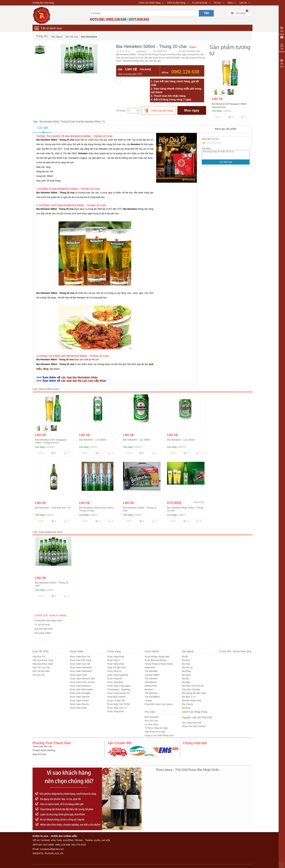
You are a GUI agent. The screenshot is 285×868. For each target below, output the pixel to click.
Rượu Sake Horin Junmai (82, 682)
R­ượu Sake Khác (78, 708)
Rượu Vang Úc (114, 671)
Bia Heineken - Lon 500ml (93, 440)
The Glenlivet (151, 679)
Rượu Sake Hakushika (81, 668)
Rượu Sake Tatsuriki (80, 697)
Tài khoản (282, 48)
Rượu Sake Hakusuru (81, 686)
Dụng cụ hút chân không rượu (159, 735)
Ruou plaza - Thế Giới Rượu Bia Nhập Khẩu (188, 770)
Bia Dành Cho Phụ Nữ (193, 686)
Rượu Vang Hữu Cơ (117, 708)
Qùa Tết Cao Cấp (41, 668)
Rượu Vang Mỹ (115, 679)
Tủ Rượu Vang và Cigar (156, 728)
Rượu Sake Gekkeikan (81, 671)
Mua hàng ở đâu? (43, 633)
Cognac (148, 701)
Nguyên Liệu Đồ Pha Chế (197, 717)
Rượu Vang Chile (116, 664)
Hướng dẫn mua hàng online (48, 620)
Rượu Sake (77, 651)
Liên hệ (243, 3)
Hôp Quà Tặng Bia (191, 689)
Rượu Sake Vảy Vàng (81, 660)
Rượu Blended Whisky (156, 660)
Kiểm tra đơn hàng (176, 3)
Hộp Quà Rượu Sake (43, 664)
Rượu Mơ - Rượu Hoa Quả (235, 651)
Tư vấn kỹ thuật (200, 3)
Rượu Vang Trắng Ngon (119, 686)
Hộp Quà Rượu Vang (43, 660)
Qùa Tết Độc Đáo (41, 671)
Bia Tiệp (186, 664)
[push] (158, 110)
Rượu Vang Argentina (118, 675)
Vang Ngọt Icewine (116, 697)
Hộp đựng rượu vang (155, 732)
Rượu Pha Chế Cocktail (194, 726)
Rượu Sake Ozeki (79, 675)
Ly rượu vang (151, 724)
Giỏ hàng (240, 13)
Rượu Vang (114, 651)
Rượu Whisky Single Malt (157, 657)
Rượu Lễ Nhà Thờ (116, 701)
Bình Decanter (152, 717)
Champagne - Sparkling (119, 689)
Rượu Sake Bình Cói (80, 657)
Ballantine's (150, 668)
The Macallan (151, 671)
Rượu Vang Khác (116, 711)
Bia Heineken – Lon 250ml (181, 440)
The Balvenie (151, 693)
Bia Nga (186, 682)
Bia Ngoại (188, 651)
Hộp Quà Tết (39, 657)
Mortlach (149, 689)
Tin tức (217, 3)
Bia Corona (188, 704)
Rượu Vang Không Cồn (119, 693)
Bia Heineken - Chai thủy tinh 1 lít (53, 508)
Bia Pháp (187, 671)
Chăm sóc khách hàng (150, 3)
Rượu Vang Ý (114, 660)
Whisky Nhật (151, 686)
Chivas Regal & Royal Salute (159, 664)
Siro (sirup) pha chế (192, 723)
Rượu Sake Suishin (79, 701)
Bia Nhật (186, 675)
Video (230, 3)
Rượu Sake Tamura (79, 704)
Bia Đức (186, 660)
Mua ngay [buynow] (192, 110)
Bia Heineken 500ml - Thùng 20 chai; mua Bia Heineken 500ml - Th (72, 122)
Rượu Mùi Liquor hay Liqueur (159, 704)
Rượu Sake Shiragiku (80, 693)
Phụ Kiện (150, 712)
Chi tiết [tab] (43, 128)
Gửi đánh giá (226, 162)
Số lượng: (121, 111)
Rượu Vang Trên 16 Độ (119, 704)
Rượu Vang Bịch (115, 682)
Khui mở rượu (151, 721)
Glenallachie (151, 682)
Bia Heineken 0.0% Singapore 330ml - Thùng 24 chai (51, 441)
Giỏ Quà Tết (39, 675)
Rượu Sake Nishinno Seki (83, 679)
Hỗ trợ (165, 73)
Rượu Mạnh (152, 651)
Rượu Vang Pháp (116, 657)
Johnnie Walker (152, 675)
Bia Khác (186, 708)
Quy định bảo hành (44, 629)
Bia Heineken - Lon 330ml (137, 440)
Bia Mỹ (185, 679)
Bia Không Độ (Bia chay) (194, 693)
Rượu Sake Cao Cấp (80, 664)
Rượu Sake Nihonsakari (82, 689)
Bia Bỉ (185, 657)
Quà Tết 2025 (41, 651)
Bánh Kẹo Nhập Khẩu (195, 712)
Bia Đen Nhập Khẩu (192, 701)
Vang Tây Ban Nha (116, 668)
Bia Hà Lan (187, 668)
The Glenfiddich (152, 697)
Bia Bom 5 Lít (189, 697)
